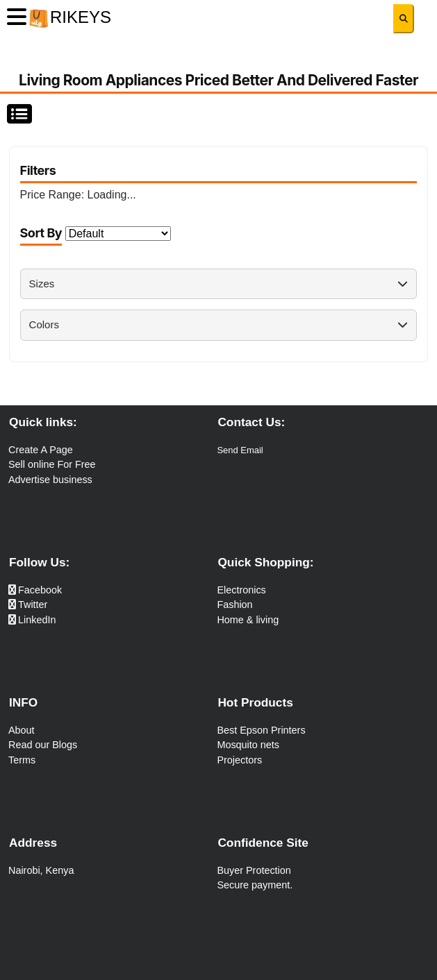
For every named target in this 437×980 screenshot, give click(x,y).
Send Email (240, 450)
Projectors (239, 760)
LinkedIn (32, 620)
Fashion (234, 605)
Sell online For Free (52, 464)
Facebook (35, 590)
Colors (219, 324)
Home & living (248, 620)
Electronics (241, 590)
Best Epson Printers (261, 730)
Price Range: (78, 195)
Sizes (219, 284)
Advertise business (50, 480)
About (22, 730)
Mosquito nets (248, 745)
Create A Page (41, 450)
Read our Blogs (43, 745)
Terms (22, 760)
